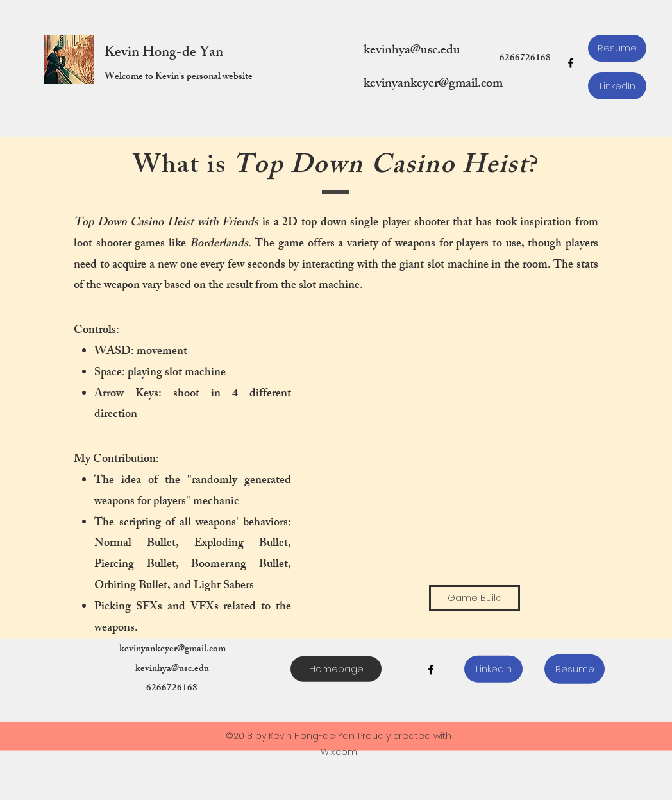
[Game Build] (475, 598)
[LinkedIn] (617, 86)
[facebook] (571, 63)
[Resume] (617, 48)
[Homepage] (336, 669)
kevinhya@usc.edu (412, 51)
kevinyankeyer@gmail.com (433, 84)
